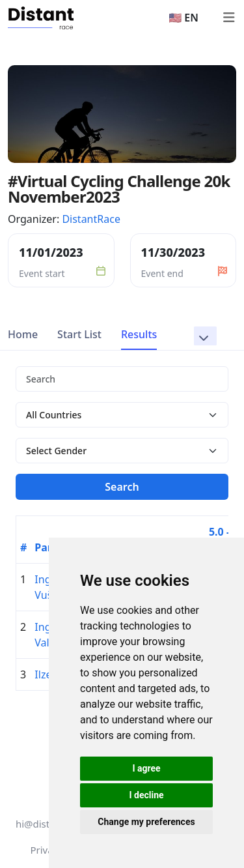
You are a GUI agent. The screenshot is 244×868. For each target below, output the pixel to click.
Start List (79, 334)
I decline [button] (146, 795)
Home (23, 334)
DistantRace (91, 219)
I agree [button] (146, 768)
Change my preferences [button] (146, 822)
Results (139, 334)
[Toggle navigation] (228, 18)
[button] (205, 336)
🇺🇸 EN (183, 18)
